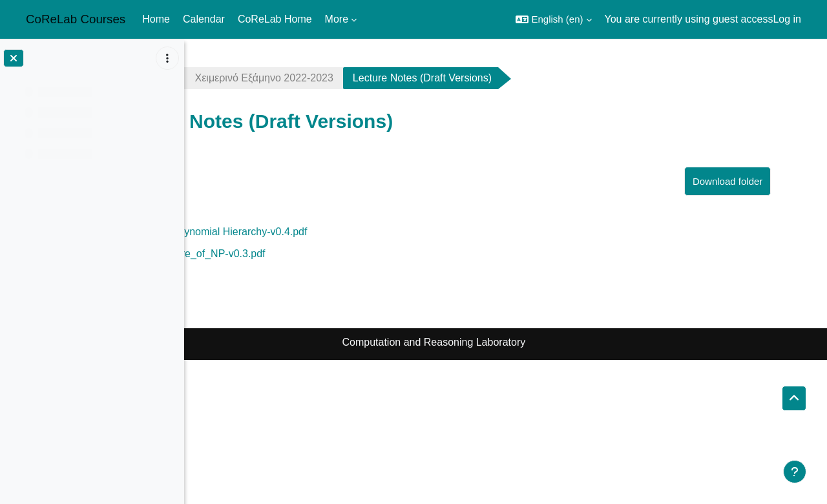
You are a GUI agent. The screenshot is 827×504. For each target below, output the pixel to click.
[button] (553, 19)
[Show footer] (795, 472)
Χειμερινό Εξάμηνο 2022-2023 (382, 78)
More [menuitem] (337, 19)
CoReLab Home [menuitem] (275, 19)
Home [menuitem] (156, 19)
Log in (787, 19)
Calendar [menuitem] (204, 19)
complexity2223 (245, 78)
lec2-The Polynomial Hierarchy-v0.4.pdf (335, 232)
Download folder (753, 181)
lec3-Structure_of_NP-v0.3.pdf (314, 254)
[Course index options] (167, 58)
